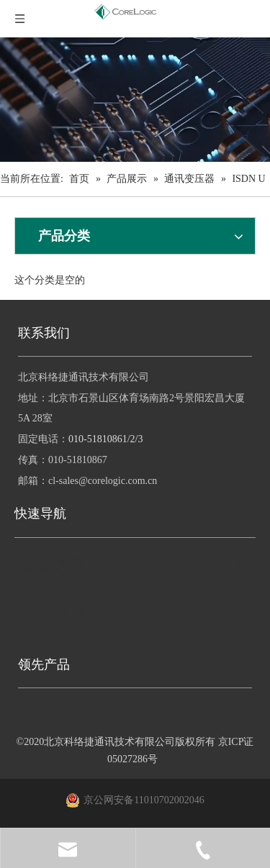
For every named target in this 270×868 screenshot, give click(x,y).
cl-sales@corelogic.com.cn (103, 481)
